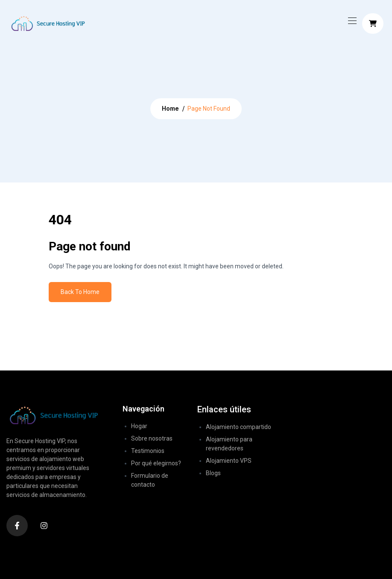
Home (170, 108)
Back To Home (80, 292)
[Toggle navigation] (351, 21)
